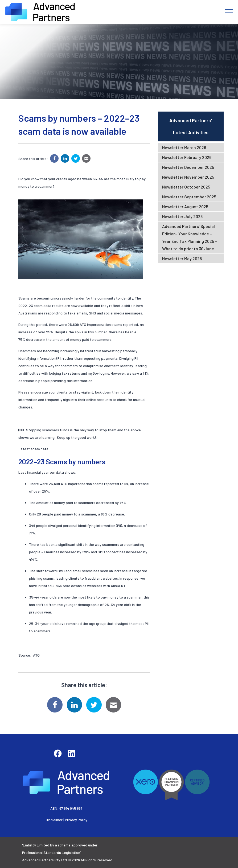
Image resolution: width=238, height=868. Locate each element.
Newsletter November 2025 (188, 177)
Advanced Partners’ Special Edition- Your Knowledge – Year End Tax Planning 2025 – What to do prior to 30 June (190, 237)
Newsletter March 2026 (184, 147)
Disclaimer (54, 820)
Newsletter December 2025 (188, 167)
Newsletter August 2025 (185, 206)
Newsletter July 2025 (182, 216)
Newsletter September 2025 (189, 197)
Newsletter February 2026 (187, 157)
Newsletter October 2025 (186, 187)
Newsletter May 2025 (182, 258)
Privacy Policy (76, 820)
